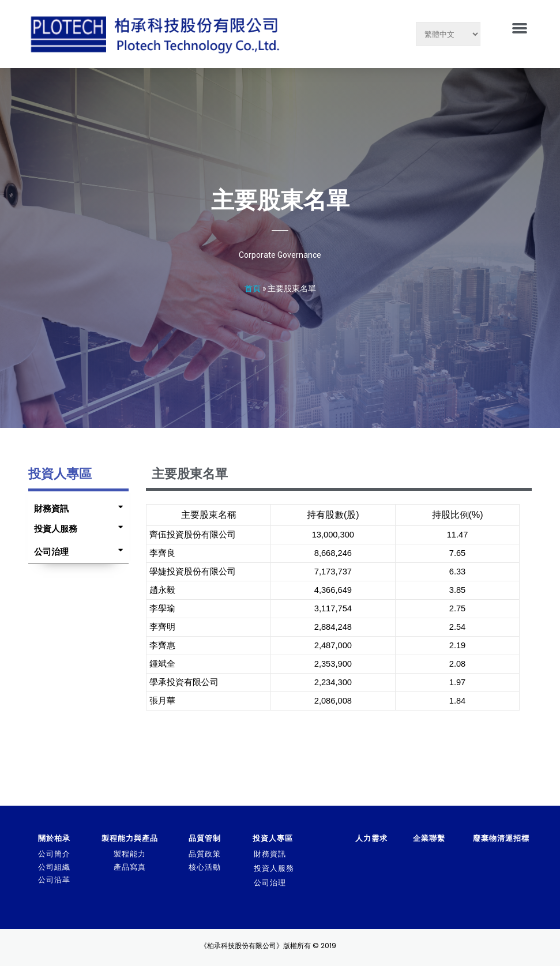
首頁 (253, 288)
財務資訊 (51, 508)
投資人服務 (56, 529)
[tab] (76, 506)
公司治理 (51, 552)
